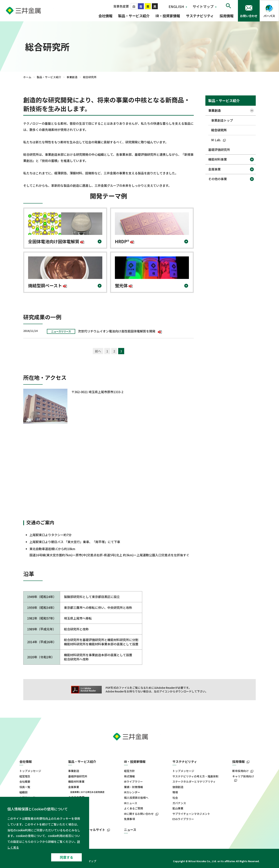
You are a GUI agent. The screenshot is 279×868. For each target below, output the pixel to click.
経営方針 (129, 771)
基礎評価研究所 (219, 150)
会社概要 (25, 782)
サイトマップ (203, 6)
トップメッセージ (30, 771)
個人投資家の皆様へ (136, 798)
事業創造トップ (222, 120)
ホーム (27, 77)
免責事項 (129, 819)
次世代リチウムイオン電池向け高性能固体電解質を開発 (120, 331)
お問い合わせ (249, 16)
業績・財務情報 (133, 787)
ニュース (130, 830)
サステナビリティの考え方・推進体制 (195, 776)
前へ (98, 351)
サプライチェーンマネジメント (191, 814)
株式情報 (129, 776)
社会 (175, 798)
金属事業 (214, 169)
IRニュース (131, 803)
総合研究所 (219, 130)
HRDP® (124, 243)
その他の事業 (218, 179)
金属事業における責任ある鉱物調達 (87, 792)
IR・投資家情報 (168, 16)
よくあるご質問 (133, 808)
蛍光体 (124, 287)
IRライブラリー (133, 782)
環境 (175, 792)
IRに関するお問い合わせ (139, 814)
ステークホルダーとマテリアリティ (194, 782)
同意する (66, 857)
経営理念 (25, 776)
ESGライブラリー (183, 819)
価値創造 (178, 787)
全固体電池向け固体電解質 (56, 243)
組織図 (23, 792)
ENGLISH (176, 6)
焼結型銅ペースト (47, 287)
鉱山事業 (178, 808)
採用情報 (226, 16)
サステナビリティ (200, 16)
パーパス (269, 16)
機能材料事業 (218, 159)
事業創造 (72, 77)
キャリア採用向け (243, 776)
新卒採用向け (240, 771)
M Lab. (219, 140)
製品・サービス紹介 (134, 16)
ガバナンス (179, 803)
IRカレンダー (132, 792)
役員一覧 (25, 787)
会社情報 (105, 16)
